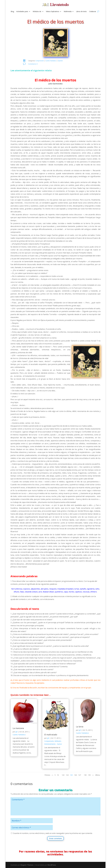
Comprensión (40, 61)
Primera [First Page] (47, 775)
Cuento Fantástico (51, 61)
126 (75, 775)
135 (89, 775)
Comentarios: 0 (33, 64)
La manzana (18, 728)
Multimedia (68, 12)
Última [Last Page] (97, 775)
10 (58, 775)
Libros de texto (81, 12)
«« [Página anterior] (52, 775)
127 (80, 775)
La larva (80, 727)
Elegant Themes (27, 865)
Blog (12, 12)
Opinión (60, 61)
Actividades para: (22, 12)
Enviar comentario (55, 838)
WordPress (52, 865)
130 (85, 775)
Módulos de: (37, 12)
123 (63, 775)
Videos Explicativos (53, 12)
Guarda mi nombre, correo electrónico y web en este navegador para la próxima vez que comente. (53, 833)
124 (67, 775)
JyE (17, 732)
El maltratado (51, 735)
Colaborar (93, 12)
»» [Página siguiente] (93, 775)
